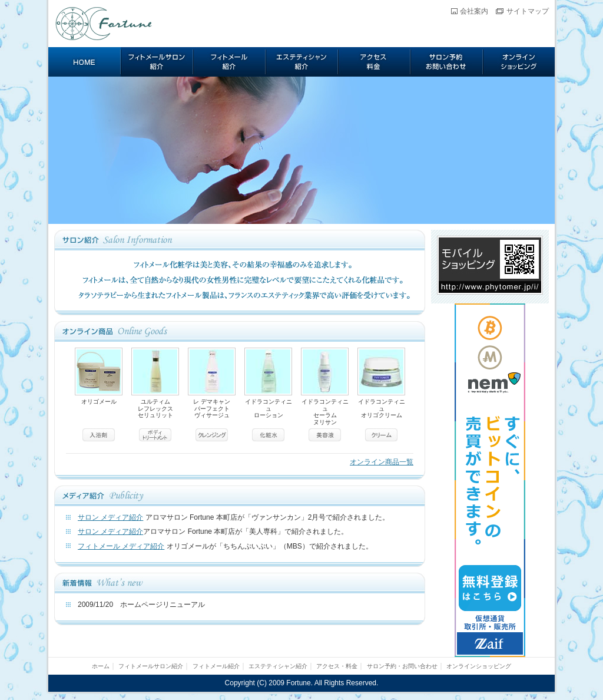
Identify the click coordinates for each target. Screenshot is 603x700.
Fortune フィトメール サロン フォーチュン (104, 24)
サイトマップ (528, 11)
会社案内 (474, 11)
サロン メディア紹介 (110, 517)
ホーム (85, 62)
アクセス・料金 (374, 62)
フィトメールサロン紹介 (157, 62)
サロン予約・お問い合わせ (447, 62)
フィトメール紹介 (229, 62)
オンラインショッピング (519, 62)
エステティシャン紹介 (302, 62)
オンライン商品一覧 (382, 462)
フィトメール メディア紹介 (121, 546)
